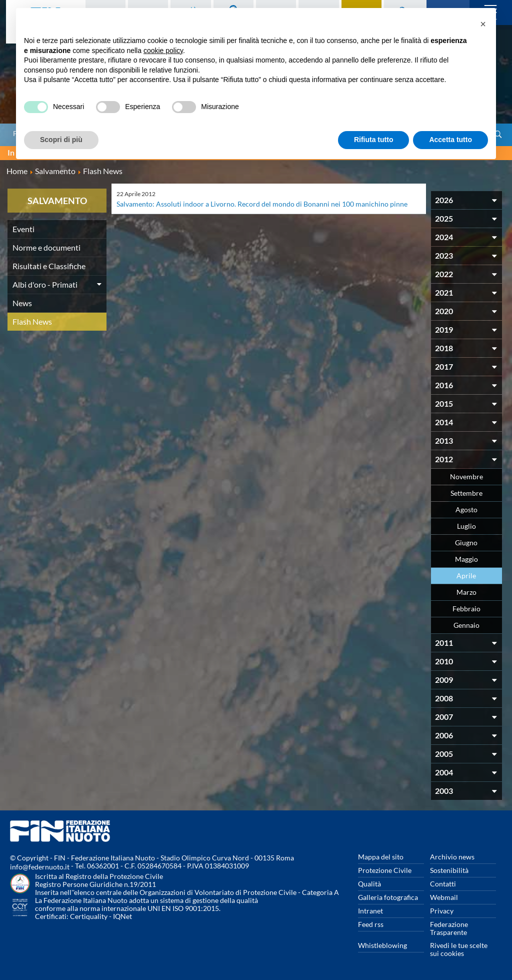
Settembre (466, 493)
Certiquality (89, 916)
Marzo (466, 592)
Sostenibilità (449, 870)
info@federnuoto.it (40, 867)
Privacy (442, 911)
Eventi (23, 229)
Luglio (466, 526)
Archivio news (452, 857)
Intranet (370, 911)
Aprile (466, 576)
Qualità (369, 884)
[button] (483, 24)
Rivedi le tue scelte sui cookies (459, 949)
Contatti (443, 884)
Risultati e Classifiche (49, 266)
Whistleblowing (382, 945)
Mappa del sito (381, 857)
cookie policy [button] (163, 51)
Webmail (444, 897)
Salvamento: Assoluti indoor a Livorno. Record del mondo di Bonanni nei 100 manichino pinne (262, 204)
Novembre (466, 476)
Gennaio (466, 625)
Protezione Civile (385, 870)
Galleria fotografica (388, 897)
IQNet (122, 916)
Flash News (32, 321)
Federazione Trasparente (449, 928)
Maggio (466, 559)
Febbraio (466, 609)
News (22, 303)
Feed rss (371, 924)
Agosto (466, 510)
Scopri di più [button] (61, 140)
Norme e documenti (46, 247)
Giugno (466, 543)
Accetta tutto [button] (450, 140)
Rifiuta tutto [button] (374, 140)
